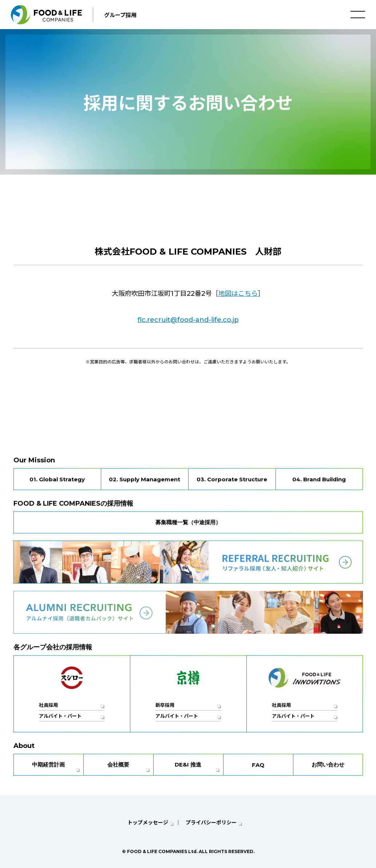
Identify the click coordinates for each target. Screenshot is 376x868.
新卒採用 (165, 705)
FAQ (258, 765)
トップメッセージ (148, 823)
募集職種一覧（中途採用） (188, 522)
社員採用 (48, 705)
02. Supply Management (145, 479)
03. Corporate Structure (232, 479)
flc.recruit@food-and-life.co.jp (188, 320)
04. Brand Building (319, 479)
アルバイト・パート (60, 716)
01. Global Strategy (57, 479)
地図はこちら (238, 294)
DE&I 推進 (188, 765)
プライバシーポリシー (211, 823)
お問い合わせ (328, 765)
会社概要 (118, 765)
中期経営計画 (48, 765)
